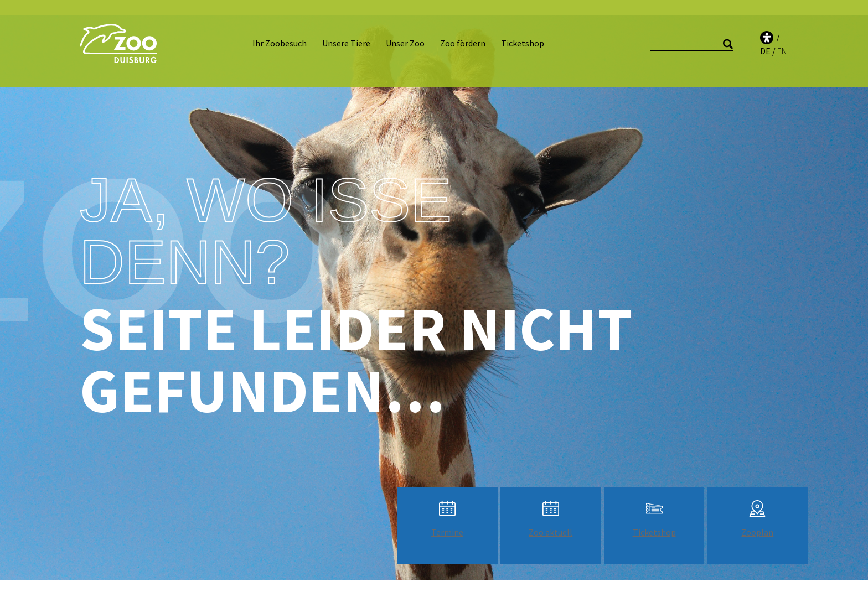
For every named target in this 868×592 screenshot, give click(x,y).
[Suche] (691, 36)
